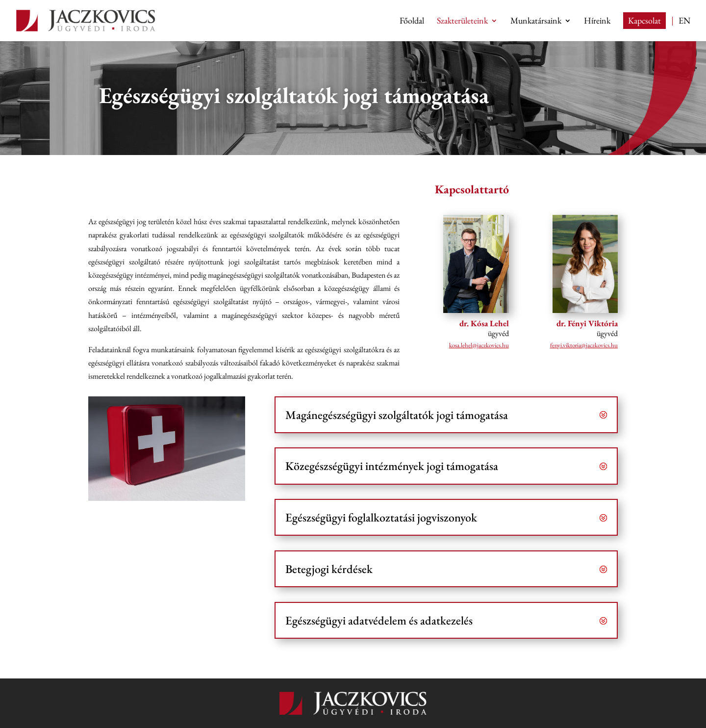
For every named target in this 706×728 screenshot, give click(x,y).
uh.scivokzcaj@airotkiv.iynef (584, 345)
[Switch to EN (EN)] (684, 29)
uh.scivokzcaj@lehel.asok (479, 345)
